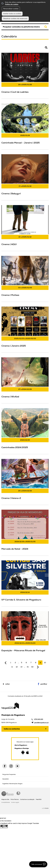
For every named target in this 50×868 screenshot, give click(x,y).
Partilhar (44, 684)
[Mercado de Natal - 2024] (25, 532)
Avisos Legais (15, 802)
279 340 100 (39, 719)
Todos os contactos (12, 729)
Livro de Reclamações (8, 794)
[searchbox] (25, 27)
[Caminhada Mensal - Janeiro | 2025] (25, 126)
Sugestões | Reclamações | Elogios (12, 784)
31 (28, 667)
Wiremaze (45, 808)
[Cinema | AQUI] (25, 228)
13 (21, 667)
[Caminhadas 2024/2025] (25, 431)
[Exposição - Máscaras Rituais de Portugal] (25, 634)
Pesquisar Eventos (8, 49)
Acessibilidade (18, 793)
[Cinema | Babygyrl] (25, 177)
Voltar (8, 684)
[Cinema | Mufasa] (25, 279)
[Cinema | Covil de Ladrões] (25, 75)
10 (45, 663)
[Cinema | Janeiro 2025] (25, 329)
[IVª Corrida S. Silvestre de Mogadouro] (25, 583)
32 (32, 667)
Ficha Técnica (15, 799)
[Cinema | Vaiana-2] (25, 482)
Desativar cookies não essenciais (15, 19)
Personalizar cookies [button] (11, 9)
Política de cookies (12, 4)
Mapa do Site (5, 799)
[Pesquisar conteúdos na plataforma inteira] (46, 27)
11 (12, 667)
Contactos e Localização (27, 799)
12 (17, 667)
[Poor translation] (5, 826)
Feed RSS (39, 799)
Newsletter (6, 779)
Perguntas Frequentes (9, 774)
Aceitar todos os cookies (12, 14)
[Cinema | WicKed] (25, 380)
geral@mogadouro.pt (41, 722)
